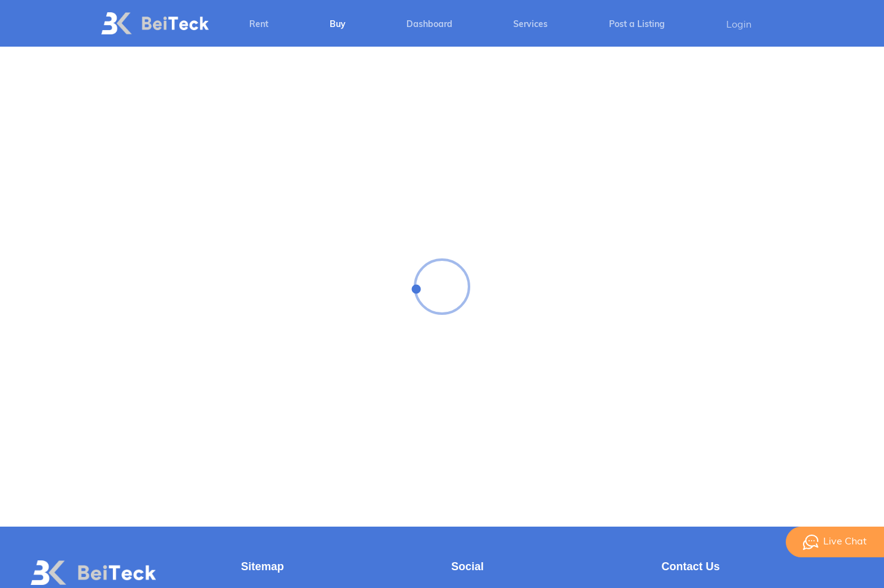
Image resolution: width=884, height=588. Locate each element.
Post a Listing (637, 25)
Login (739, 25)
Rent (259, 25)
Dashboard (429, 25)
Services (530, 25)
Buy (338, 25)
